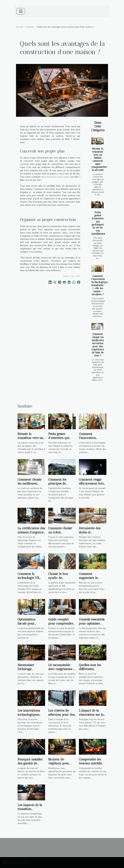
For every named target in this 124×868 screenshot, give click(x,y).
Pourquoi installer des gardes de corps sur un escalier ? (30, 765)
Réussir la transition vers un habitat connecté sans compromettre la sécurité (99, 159)
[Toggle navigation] (21, 11)
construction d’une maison (57, 177)
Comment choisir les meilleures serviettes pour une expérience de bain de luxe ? (98, 345)
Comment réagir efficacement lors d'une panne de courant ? (91, 485)
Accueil (19, 27)
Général (30, 27)
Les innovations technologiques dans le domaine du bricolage (29, 716)
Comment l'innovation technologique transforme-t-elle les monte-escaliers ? (100, 285)
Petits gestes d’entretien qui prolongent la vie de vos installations (98, 223)
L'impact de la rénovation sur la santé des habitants (92, 714)
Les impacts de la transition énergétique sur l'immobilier (30, 811)
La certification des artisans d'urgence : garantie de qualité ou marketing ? (31, 534)
